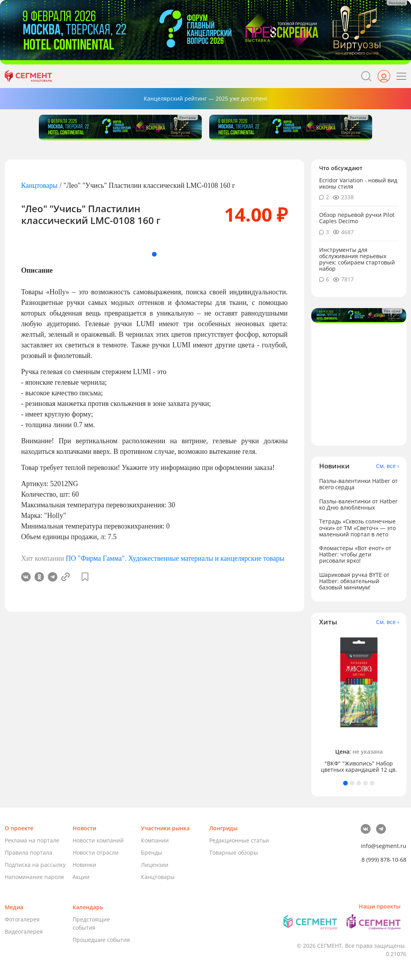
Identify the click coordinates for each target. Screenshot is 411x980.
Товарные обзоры (234, 852)
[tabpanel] (359, 704)
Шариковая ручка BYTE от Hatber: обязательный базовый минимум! (354, 581)
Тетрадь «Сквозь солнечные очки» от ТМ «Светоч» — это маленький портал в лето (357, 528)
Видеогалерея (24, 931)
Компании (155, 840)
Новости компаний (98, 840)
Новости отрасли (96, 852)
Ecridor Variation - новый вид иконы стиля (358, 183)
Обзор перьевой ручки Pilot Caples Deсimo (357, 218)
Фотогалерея (22, 919)
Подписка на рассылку (35, 865)
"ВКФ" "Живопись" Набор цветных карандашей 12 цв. (359, 767)
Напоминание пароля (34, 877)
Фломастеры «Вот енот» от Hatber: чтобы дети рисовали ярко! (355, 554)
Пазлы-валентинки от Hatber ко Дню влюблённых (358, 504)
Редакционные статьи (239, 840)
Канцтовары (39, 185)
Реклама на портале (32, 840)
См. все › (387, 466)
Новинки (84, 865)
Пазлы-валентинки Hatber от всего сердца (358, 484)
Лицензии (155, 865)
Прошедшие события (101, 940)
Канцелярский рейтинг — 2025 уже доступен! (205, 98)
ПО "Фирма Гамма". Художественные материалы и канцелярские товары (175, 558)
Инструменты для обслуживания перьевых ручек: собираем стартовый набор (357, 259)
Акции (81, 877)
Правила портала (28, 852)
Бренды (152, 852)
